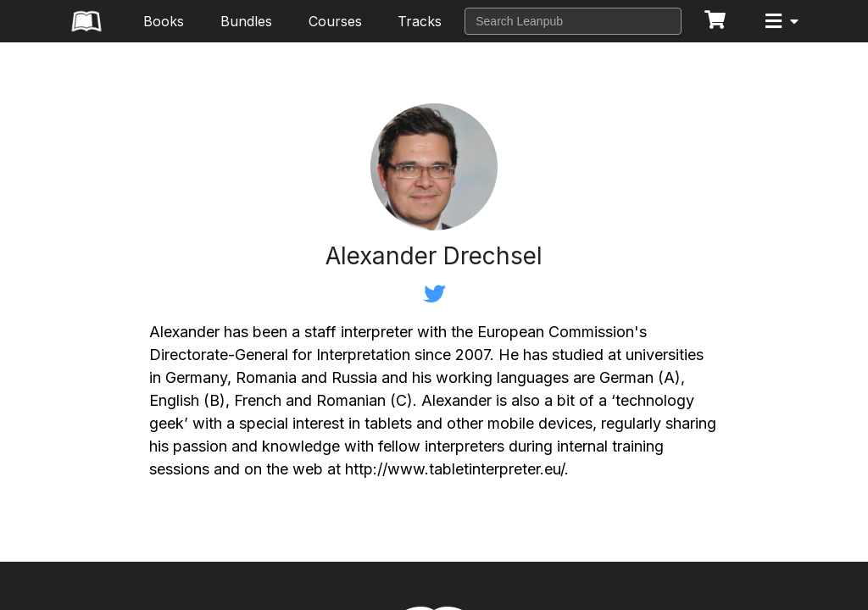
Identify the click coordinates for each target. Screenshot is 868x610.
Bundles (246, 21)
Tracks (420, 21)
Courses (335, 21)
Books (164, 21)
